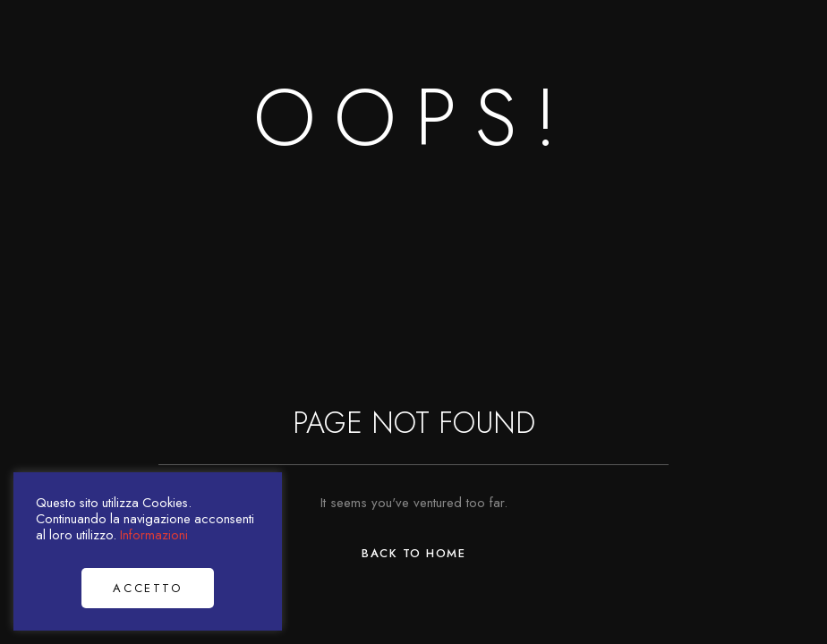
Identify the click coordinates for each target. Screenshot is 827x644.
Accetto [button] (147, 588)
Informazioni (154, 534)
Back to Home (413, 553)
